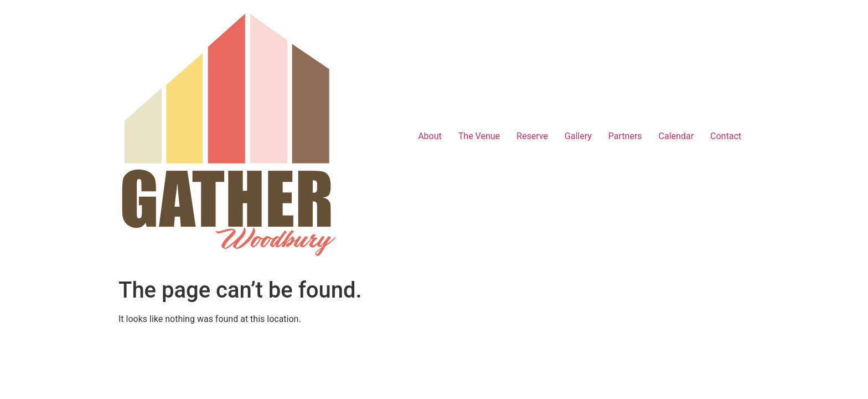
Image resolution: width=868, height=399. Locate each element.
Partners (625, 136)
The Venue (479, 136)
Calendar (676, 136)
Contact (726, 136)
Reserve (532, 136)
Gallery (578, 136)
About (430, 136)
